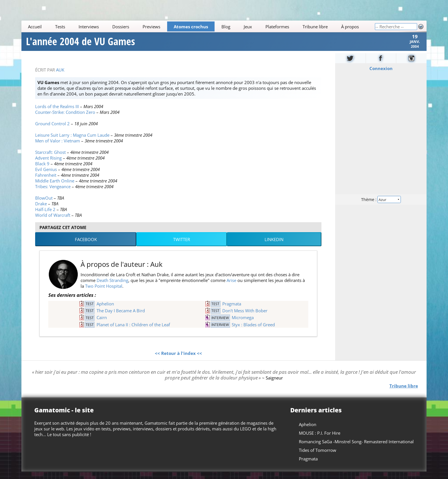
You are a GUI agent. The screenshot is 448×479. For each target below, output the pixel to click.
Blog (226, 27)
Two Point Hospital (104, 293)
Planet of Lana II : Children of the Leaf (133, 332)
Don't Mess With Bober (245, 318)
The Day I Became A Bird (121, 318)
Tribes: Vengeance (53, 194)
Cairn (102, 325)
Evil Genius (46, 176)
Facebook (86, 247)
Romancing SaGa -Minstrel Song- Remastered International (356, 449)
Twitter (182, 247)
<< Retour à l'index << (178, 360)
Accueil (35, 27)
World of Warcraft (53, 222)
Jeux (248, 27)
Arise (231, 287)
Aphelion (105, 311)
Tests (60, 27)
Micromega (243, 325)
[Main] (198, 26)
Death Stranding (112, 287)
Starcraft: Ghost (50, 159)
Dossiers (121, 27)
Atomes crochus (191, 27)
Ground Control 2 (52, 131)
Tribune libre (315, 27)
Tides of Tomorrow (318, 457)
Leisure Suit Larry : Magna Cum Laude (72, 142)
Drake (41, 211)
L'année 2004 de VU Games (80, 45)
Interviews (89, 27)
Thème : (381, 206)
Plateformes (277, 27)
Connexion (381, 75)
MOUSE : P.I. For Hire (320, 440)
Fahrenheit (46, 182)
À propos (350, 27)
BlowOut (44, 205)
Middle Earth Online (55, 188)
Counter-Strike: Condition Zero (65, 119)
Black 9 (42, 171)
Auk (60, 77)
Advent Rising (48, 165)
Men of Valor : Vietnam (58, 148)
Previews (151, 27)
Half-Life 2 (45, 216)
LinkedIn (274, 247)
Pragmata (232, 311)
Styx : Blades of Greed (253, 332)
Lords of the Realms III (57, 114)
